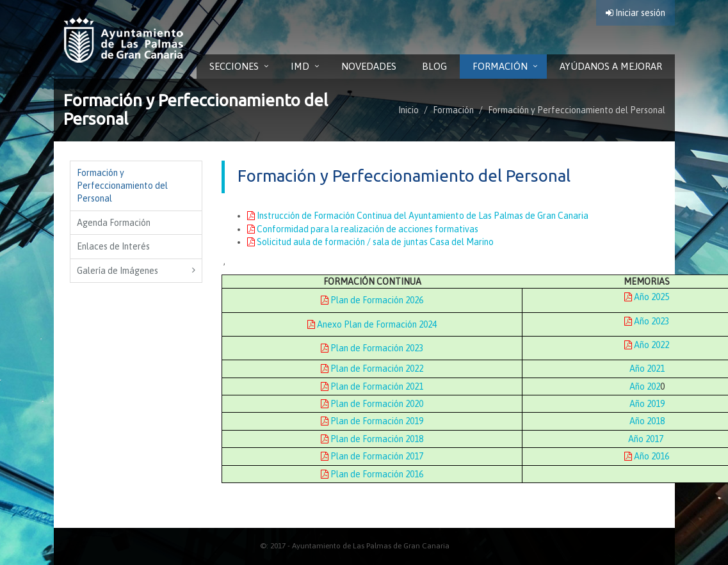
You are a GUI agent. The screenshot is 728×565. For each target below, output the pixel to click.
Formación (500, 66)
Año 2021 (647, 369)
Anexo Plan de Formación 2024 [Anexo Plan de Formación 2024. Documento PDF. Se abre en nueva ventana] (372, 324)
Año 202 (645, 386)
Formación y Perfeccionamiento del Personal (577, 110)
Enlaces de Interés (113, 246)
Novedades (369, 66)
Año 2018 (647, 421)
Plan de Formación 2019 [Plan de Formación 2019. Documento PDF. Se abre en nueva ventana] (372, 421)
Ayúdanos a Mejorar (611, 66)
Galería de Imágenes (117, 271)
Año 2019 (647, 404)
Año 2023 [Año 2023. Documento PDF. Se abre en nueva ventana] (647, 321)
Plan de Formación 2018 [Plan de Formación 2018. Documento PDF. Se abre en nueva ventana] (372, 439)
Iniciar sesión (635, 13)
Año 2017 (646, 439)
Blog (434, 66)
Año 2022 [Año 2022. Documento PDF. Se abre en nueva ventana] (647, 345)
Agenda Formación (114, 223)
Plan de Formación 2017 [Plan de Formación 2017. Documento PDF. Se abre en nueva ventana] (372, 456)
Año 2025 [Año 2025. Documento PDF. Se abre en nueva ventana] (647, 297)
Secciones (234, 66)
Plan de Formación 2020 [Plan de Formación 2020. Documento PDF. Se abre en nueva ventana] (372, 404)
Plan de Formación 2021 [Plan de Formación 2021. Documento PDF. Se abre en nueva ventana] (372, 386)
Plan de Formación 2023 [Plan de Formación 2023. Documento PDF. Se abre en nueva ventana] (372, 348)
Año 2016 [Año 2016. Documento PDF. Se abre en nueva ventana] (647, 456)
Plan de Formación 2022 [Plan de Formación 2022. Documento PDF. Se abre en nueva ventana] (372, 369)
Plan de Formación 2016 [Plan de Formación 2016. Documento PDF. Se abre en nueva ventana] (372, 474)
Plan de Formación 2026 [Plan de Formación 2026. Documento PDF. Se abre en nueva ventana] (372, 300)
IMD (300, 66)
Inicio (408, 110)
